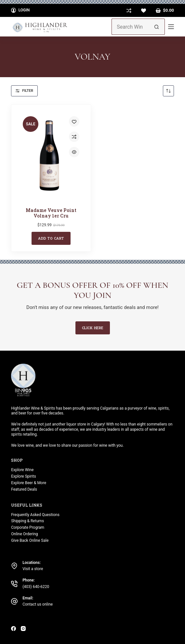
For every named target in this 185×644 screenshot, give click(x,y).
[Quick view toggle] (74, 152)
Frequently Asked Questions (35, 515)
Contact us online (38, 604)
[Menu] (171, 27)
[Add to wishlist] (74, 121)
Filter (24, 91)
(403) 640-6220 (36, 587)
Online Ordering (24, 534)
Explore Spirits (23, 476)
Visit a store (33, 569)
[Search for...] (130, 27)
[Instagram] (23, 629)
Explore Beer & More (29, 483)
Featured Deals (24, 489)
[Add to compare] (74, 137)
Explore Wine (22, 470)
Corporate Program (28, 527)
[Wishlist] (144, 11)
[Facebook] (13, 629)
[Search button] (157, 27)
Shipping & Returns (27, 521)
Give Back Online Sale (30, 540)
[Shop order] (168, 91)
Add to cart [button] (51, 238)
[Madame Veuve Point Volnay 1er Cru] (51, 155)
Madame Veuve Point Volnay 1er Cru (51, 213)
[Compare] (129, 11)
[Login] (20, 10)
